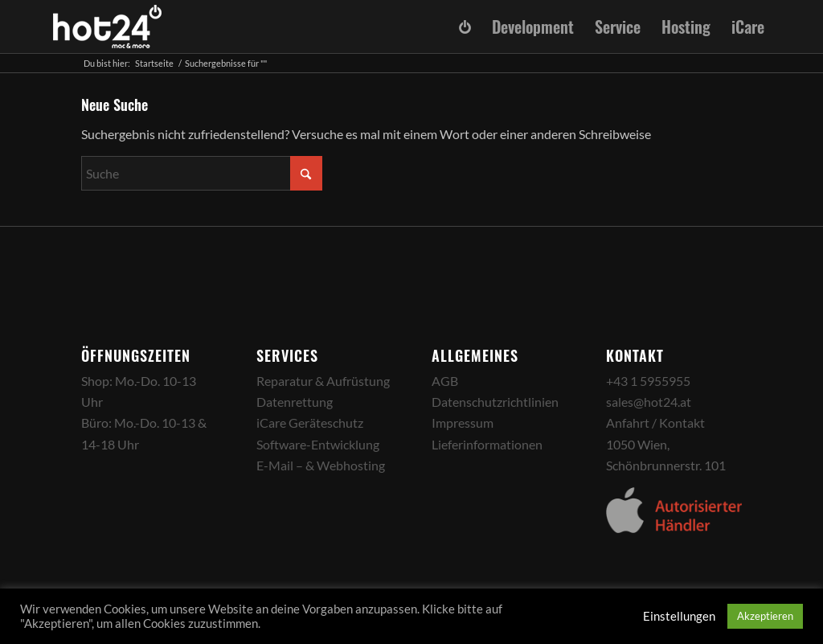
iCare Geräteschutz (310, 422)
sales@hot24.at (649, 402)
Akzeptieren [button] (765, 616)
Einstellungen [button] (679, 616)
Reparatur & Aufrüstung (323, 381)
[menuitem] (465, 27)
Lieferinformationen (487, 444)
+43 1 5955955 (648, 381)
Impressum (463, 422)
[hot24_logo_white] (108, 27)
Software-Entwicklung (318, 444)
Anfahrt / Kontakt (655, 422)
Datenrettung (295, 402)
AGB (445, 381)
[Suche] (202, 173)
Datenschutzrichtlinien (495, 402)
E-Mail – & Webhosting (321, 465)
